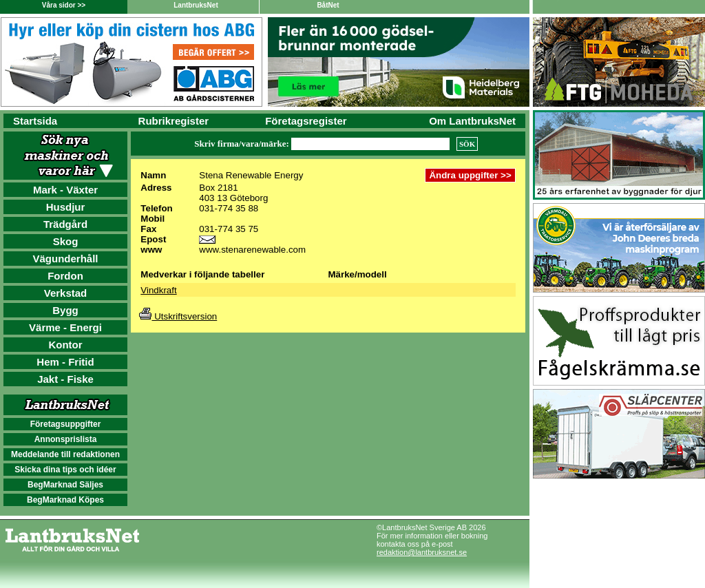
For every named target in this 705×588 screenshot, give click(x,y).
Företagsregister (306, 121)
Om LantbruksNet (472, 121)
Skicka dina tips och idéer (65, 470)
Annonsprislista (66, 439)
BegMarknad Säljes (65, 485)
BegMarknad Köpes (65, 500)
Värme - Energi (65, 327)
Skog (66, 241)
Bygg (65, 310)
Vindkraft (158, 290)
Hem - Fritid (65, 362)
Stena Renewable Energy (251, 175)
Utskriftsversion (178, 316)
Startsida (35, 121)
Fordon (65, 276)
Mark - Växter (65, 190)
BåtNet (328, 5)
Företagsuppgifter (66, 424)
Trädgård (65, 224)
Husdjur (66, 207)
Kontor (65, 345)
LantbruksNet (196, 5)
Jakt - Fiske (65, 379)
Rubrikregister (174, 121)
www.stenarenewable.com (252, 250)
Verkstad (66, 293)
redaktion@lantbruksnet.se (422, 552)
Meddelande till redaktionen (65, 454)
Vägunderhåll (65, 259)
